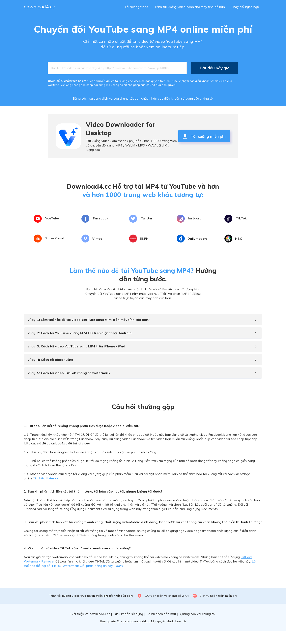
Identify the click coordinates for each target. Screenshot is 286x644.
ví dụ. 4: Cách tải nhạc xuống (51, 372)
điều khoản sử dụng (178, 98)
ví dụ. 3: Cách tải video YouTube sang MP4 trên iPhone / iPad (76, 359)
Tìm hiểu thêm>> (45, 491)
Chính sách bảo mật (161, 627)
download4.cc (39, 7)
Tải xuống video (136, 7)
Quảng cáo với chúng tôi (198, 627)
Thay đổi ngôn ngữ (245, 7)
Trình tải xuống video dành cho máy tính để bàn (190, 7)
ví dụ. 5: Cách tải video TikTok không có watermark (69, 386)
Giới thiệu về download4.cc (90, 627)
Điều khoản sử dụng (128, 627)
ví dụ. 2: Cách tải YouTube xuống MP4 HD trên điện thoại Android (80, 346)
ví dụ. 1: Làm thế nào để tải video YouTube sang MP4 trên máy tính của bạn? (89, 332)
